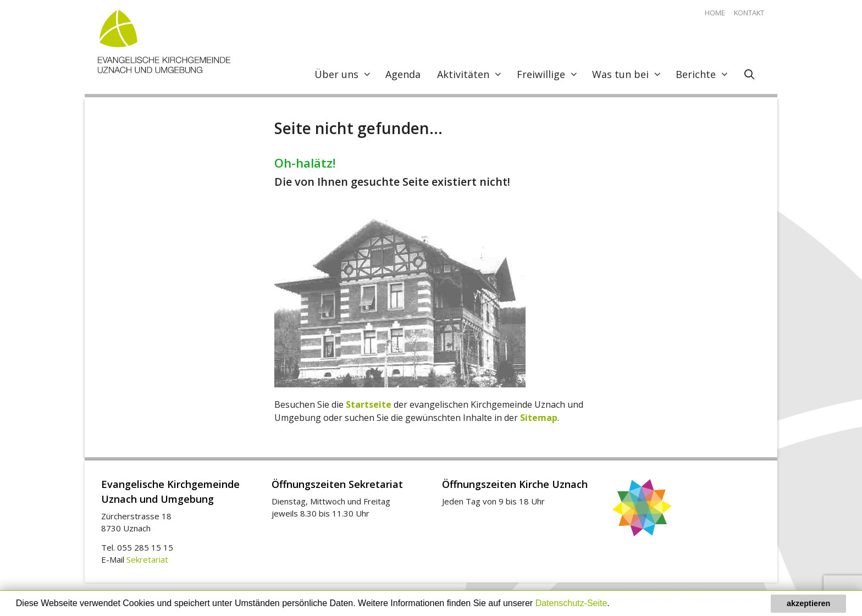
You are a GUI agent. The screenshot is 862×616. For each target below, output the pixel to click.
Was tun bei (630, 74)
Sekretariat (147, 559)
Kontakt (749, 13)
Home (715, 13)
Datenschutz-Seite (571, 603)
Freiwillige (550, 74)
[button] (614, 604)
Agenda (403, 74)
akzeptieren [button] (808, 603)
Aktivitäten (473, 74)
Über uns (346, 74)
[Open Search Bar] (750, 74)
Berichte (705, 74)
